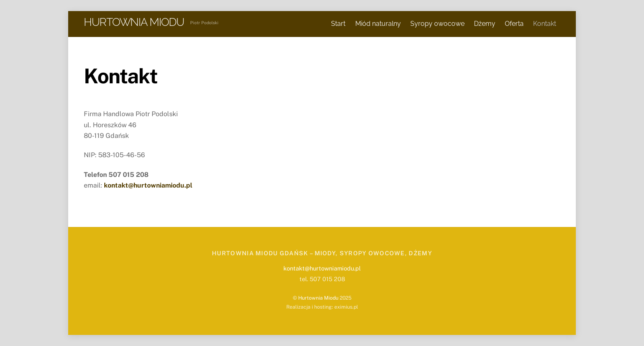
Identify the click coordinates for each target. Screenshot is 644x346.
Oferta (514, 24)
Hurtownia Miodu (318, 298)
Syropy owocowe (437, 24)
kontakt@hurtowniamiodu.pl (322, 268)
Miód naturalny (378, 24)
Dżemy (485, 24)
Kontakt (545, 24)
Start (338, 24)
